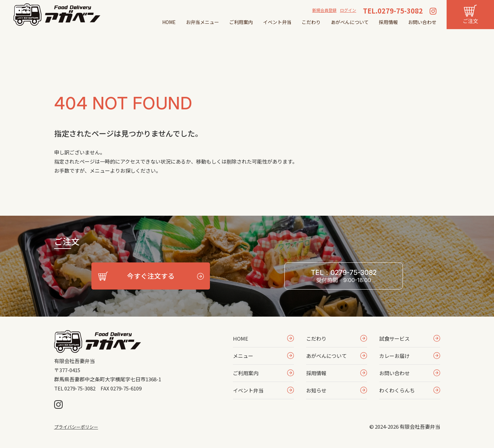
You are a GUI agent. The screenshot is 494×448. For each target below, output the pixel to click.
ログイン (348, 10)
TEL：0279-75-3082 (344, 276)
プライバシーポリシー (76, 427)
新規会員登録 (324, 10)
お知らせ (316, 390)
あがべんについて (350, 22)
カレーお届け (394, 356)
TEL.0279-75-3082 (393, 11)
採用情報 (388, 22)
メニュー (243, 356)
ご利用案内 (241, 22)
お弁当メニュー (202, 22)
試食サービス (394, 338)
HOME (169, 22)
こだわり (311, 22)
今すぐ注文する (151, 276)
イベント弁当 (277, 22)
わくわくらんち (397, 390)
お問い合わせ (422, 22)
